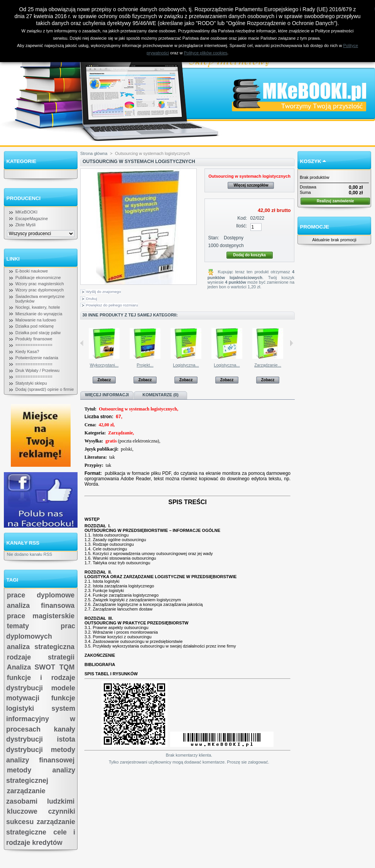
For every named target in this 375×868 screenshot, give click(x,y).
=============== (34, 345)
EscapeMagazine (32, 219)
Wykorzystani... (104, 365)
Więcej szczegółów (251, 185)
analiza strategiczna (41, 647)
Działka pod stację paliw (38, 333)
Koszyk (311, 161)
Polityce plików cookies (206, 53)
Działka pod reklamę (35, 326)
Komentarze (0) (160, 395)
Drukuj (92, 299)
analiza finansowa (41, 606)
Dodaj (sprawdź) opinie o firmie (45, 389)
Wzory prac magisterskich (40, 284)
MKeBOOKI (26, 212)
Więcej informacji (107, 395)
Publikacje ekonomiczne (38, 278)
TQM (67, 667)
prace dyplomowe (41, 595)
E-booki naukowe (32, 271)
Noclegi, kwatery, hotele (38, 307)
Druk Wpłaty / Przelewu (37, 370)
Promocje (315, 227)
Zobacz (104, 380)
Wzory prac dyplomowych (40, 290)
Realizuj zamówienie (335, 201)
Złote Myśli (26, 225)
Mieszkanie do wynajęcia (39, 314)
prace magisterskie (41, 616)
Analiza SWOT (31, 667)
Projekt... (145, 365)
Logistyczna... (186, 365)
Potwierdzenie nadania (37, 358)
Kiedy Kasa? (27, 352)
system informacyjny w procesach (41, 719)
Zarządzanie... (268, 365)
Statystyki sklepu (31, 383)
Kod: (242, 218)
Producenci (24, 198)
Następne (291, 343)
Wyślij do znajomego (103, 292)
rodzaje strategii (41, 657)
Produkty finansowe (34, 339)
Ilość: (242, 226)
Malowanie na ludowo (36, 320)
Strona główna (94, 153)
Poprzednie (82, 343)
